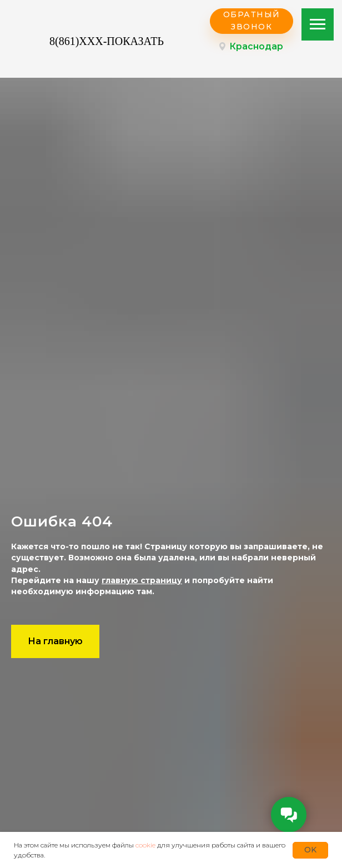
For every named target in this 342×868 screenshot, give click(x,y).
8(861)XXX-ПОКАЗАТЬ (107, 41)
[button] (252, 21)
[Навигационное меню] (318, 24)
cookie (145, 845)
